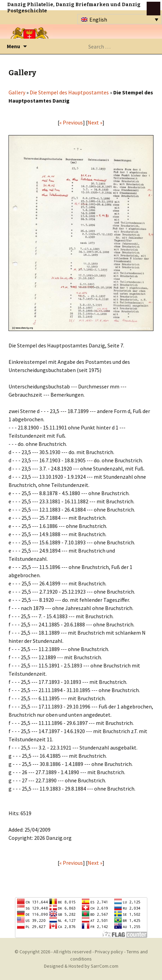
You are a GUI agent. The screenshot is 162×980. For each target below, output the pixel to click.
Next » (95, 122)
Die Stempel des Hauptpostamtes (69, 92)
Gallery (17, 92)
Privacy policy (109, 952)
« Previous (71, 122)
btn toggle (153, 9)
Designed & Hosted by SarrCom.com (81, 966)
